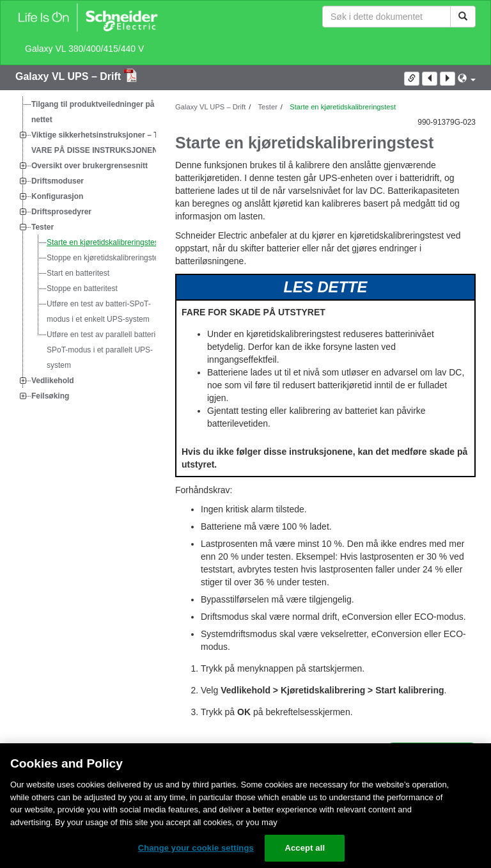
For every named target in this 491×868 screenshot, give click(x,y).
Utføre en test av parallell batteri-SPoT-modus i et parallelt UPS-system (102, 350)
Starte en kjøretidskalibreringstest (104, 242)
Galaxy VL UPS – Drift (70, 76)
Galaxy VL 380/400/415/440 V (84, 49)
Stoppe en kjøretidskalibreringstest (105, 258)
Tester (43, 227)
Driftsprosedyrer (61, 212)
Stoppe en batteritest (82, 288)
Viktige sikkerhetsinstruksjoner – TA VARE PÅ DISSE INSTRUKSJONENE (97, 143)
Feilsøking (50, 396)
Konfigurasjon (57, 196)
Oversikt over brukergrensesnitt (90, 166)
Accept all (305, 848)
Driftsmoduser (58, 181)
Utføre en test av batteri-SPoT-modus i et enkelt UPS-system (99, 312)
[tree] (86, 250)
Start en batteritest (78, 273)
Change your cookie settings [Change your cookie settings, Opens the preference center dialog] (196, 848)
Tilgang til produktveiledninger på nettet (93, 112)
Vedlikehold (53, 381)
